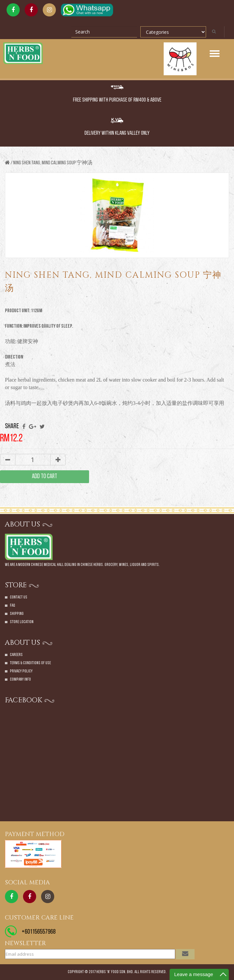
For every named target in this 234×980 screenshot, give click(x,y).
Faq (12, 606)
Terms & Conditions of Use (30, 663)
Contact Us (19, 597)
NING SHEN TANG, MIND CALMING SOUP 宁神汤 (53, 163)
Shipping (17, 614)
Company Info (20, 679)
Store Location (22, 622)
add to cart (45, 477)
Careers (16, 655)
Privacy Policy (21, 671)
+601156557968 (39, 932)
